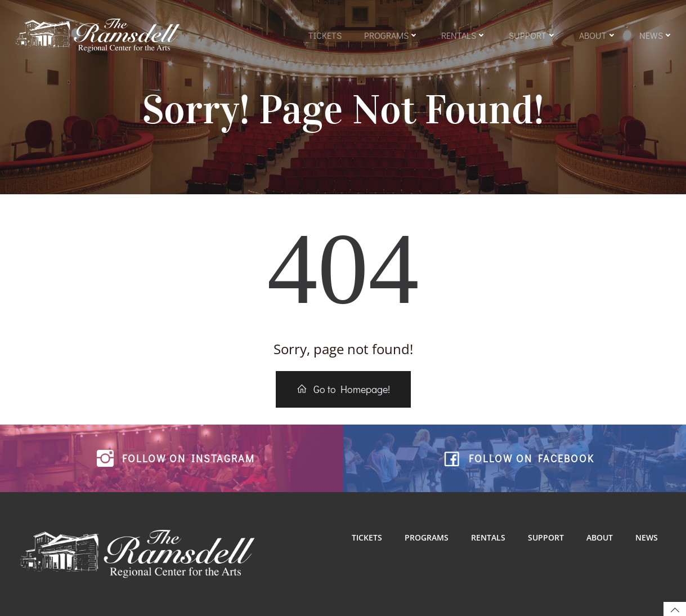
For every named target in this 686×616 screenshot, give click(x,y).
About (598, 35)
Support (533, 35)
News (656, 35)
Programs (391, 35)
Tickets (325, 35)
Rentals (464, 35)
